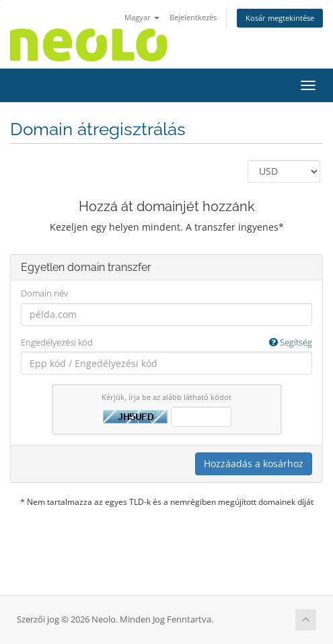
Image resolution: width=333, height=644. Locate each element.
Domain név (44, 293)
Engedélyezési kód (166, 343)
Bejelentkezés (193, 17)
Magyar (142, 17)
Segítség (291, 342)
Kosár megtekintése (280, 18)
